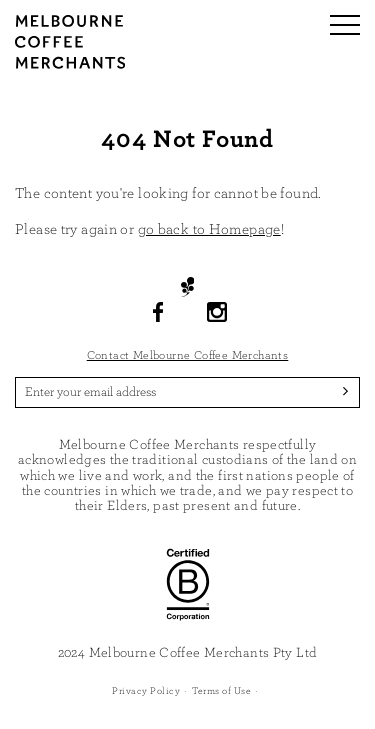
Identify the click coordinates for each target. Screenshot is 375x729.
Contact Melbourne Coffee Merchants (188, 355)
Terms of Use (221, 691)
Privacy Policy (146, 691)
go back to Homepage (209, 229)
